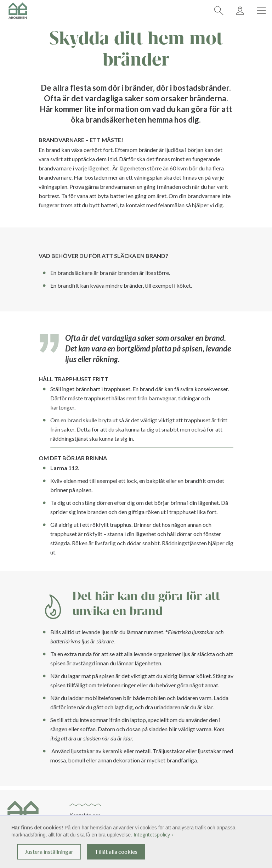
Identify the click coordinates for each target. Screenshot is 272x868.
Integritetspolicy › (153, 835)
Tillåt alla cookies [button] (116, 852)
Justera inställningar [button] (49, 852)
